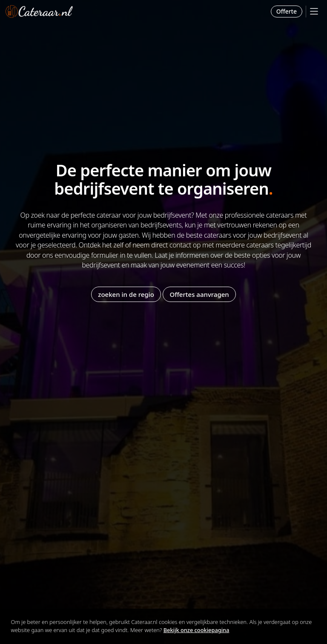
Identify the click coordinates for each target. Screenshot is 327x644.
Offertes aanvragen (199, 294)
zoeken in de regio (126, 294)
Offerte (287, 11)
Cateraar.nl (39, 11)
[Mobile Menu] (314, 11)
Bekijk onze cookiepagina (196, 630)
